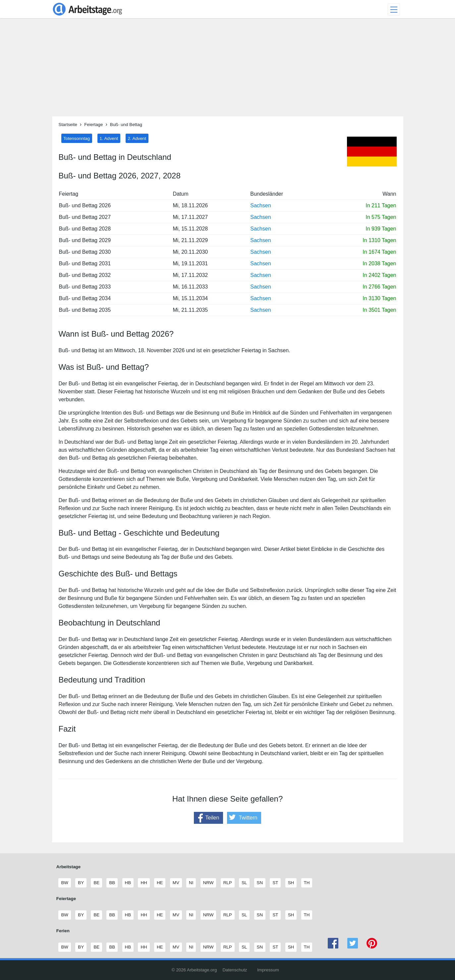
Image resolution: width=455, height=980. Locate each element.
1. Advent (109, 138)
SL (244, 883)
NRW (208, 883)
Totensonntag (77, 138)
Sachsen (260, 205)
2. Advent (137, 138)
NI (191, 883)
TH (307, 883)
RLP (228, 883)
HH (143, 883)
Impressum (268, 970)
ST (275, 883)
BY (81, 883)
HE (160, 883)
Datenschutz (235, 970)
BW (64, 883)
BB (112, 883)
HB (128, 883)
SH (291, 883)
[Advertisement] (228, 70)
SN (260, 883)
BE (96, 883)
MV (176, 883)
